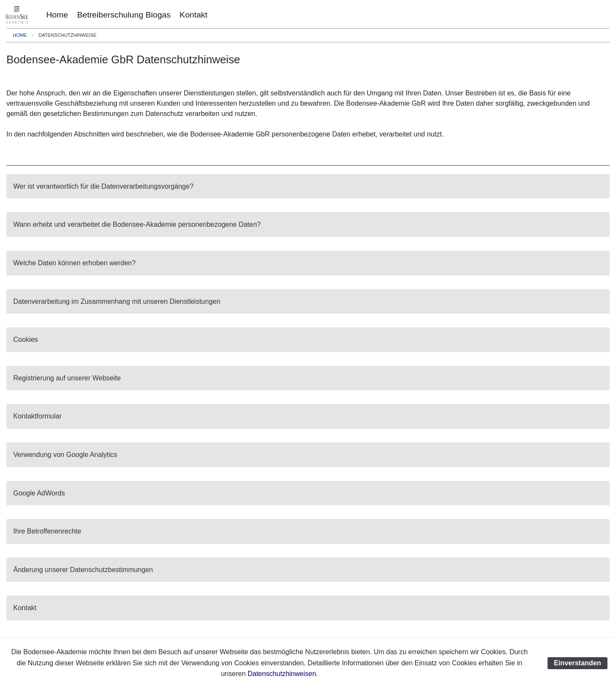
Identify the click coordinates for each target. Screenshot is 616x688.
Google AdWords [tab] (39, 493)
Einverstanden (577, 663)
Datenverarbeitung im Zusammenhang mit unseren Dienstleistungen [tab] (117, 301)
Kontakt (194, 15)
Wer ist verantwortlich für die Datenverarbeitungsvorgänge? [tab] (103, 186)
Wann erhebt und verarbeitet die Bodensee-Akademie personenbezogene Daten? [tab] (137, 224)
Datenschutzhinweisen (282, 674)
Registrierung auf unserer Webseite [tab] (67, 378)
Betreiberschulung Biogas (124, 15)
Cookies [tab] (26, 340)
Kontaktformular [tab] (37, 416)
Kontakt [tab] (25, 608)
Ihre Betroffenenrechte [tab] (47, 531)
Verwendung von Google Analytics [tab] (65, 455)
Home (57, 15)
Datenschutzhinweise (67, 35)
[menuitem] (57, 15)
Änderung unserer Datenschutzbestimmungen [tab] (83, 570)
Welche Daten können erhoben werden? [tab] (74, 263)
